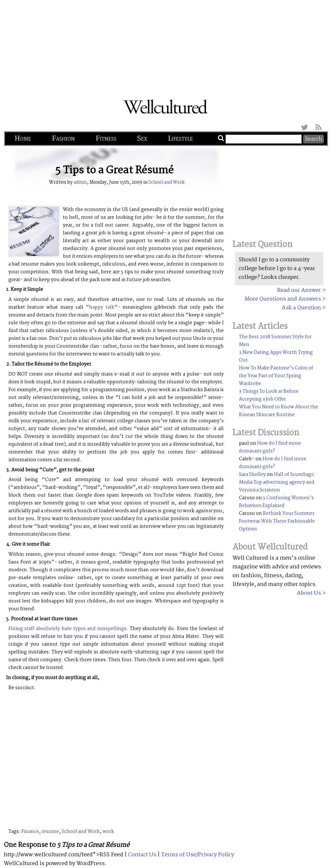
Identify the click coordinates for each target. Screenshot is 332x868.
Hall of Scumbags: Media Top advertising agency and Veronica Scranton (277, 482)
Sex (142, 139)
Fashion (63, 139)
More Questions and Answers (283, 299)
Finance (30, 832)
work (108, 832)
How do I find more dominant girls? (270, 447)
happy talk (102, 307)
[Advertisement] (166, 45)
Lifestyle (180, 139)
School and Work (166, 182)
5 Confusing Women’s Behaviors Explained (276, 502)
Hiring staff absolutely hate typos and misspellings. (68, 629)
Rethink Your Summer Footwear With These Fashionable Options (277, 521)
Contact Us (142, 855)
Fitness (106, 139)
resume (50, 832)
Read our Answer (299, 290)
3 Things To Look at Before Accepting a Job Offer (269, 395)
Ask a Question (301, 308)
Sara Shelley (252, 475)
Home (23, 139)
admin (80, 182)
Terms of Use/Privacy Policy (198, 855)
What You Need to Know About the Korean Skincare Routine (279, 411)
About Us (309, 593)
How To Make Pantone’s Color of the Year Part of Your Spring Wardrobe (276, 376)
